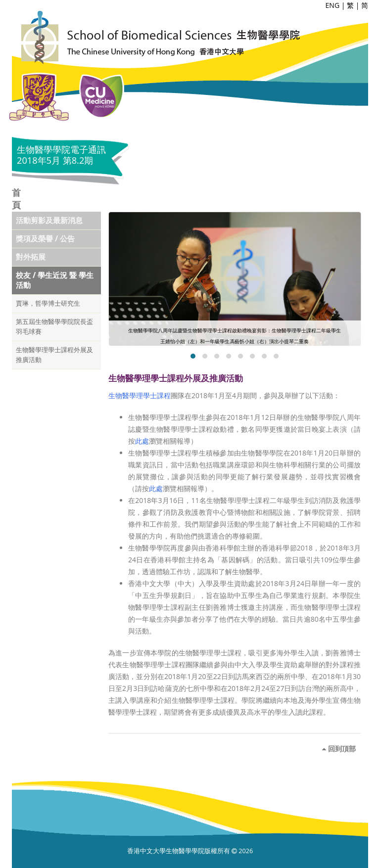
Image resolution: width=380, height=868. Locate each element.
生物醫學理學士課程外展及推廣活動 (54, 355)
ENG (333, 5)
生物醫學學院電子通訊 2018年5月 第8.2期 (61, 155)
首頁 (16, 199)
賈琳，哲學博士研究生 (48, 303)
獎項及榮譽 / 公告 (45, 239)
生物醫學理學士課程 (140, 395)
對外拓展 (31, 257)
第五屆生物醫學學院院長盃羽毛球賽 (54, 327)
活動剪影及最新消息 (49, 220)
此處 (142, 441)
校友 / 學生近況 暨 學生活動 (55, 280)
